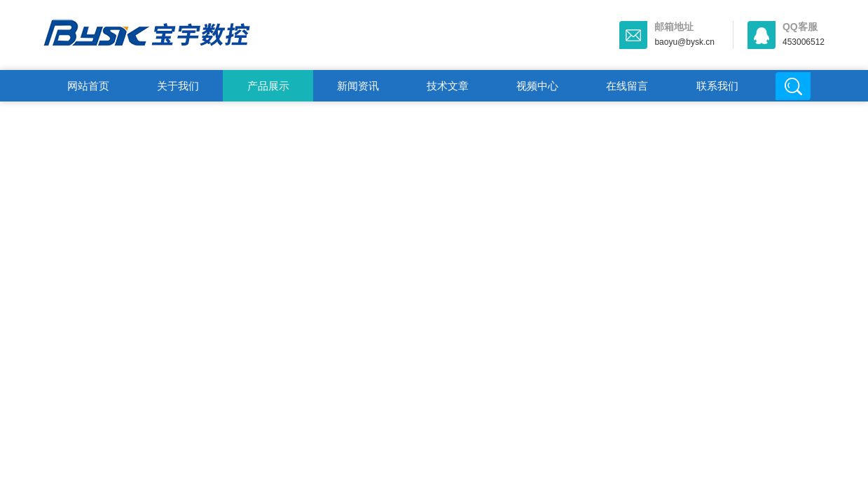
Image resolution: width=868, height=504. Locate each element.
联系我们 (717, 86)
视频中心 (537, 86)
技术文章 (448, 86)
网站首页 (88, 86)
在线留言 (627, 86)
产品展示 (268, 86)
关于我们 (178, 86)
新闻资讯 (358, 86)
